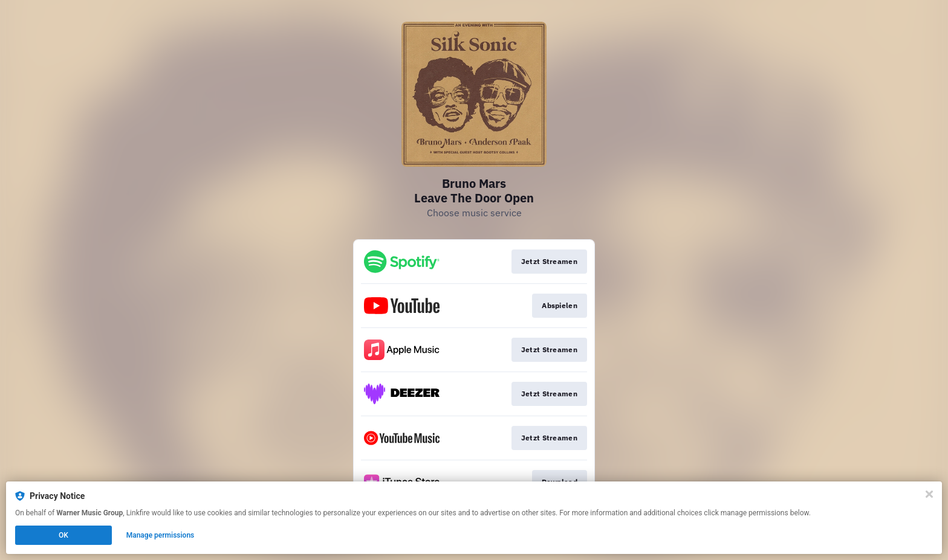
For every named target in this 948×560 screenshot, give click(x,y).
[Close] (929, 494)
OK (63, 535)
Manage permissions (161, 535)
